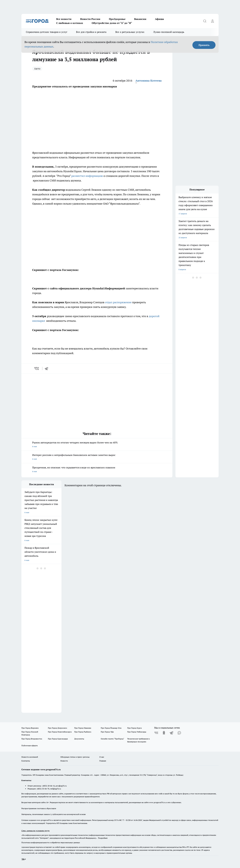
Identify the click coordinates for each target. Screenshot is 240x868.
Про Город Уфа (107, 732)
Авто (37, 69)
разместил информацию (87, 176)
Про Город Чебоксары (137, 732)
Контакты (26, 761)
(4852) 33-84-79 (43, 789)
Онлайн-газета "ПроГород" (112, 739)
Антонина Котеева (148, 81)
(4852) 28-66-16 (48, 786)
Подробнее (103, 838)
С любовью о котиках (70, 23)
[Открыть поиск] (205, 21)
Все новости (64, 19)
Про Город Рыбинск (83, 732)
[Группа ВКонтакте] (156, 733)
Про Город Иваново (83, 728)
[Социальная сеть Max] (179, 733)
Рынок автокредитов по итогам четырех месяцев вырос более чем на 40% (97, 445)
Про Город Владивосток (32, 739)
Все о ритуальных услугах (130, 32)
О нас (102, 757)
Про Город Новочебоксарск (60, 732)
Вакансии (140, 19)
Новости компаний (30, 757)
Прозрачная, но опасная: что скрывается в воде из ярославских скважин (97, 470)
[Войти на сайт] (212, 21)
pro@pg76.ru (61, 786)
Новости (64, 761)
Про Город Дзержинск (57, 728)
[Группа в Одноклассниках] (164, 733)
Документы (79, 739)
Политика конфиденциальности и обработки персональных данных (51, 842)
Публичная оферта (29, 746)
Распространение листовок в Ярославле (39, 808)
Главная (103, 761)
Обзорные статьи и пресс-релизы (75, 757)
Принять (204, 45)
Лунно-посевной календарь (169, 32)
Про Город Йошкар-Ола (111, 728)
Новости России (90, 19)
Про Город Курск (134, 728)
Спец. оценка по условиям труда (35, 831)
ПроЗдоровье (117, 19)
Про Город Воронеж (30, 728)
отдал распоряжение (118, 302)
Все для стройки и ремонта (91, 32)
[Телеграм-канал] (172, 733)
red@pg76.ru (56, 789)
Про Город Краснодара (58, 739)
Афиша (159, 19)
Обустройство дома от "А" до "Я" (112, 23)
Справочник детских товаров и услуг (47, 32)
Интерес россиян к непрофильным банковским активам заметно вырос (97, 457)
